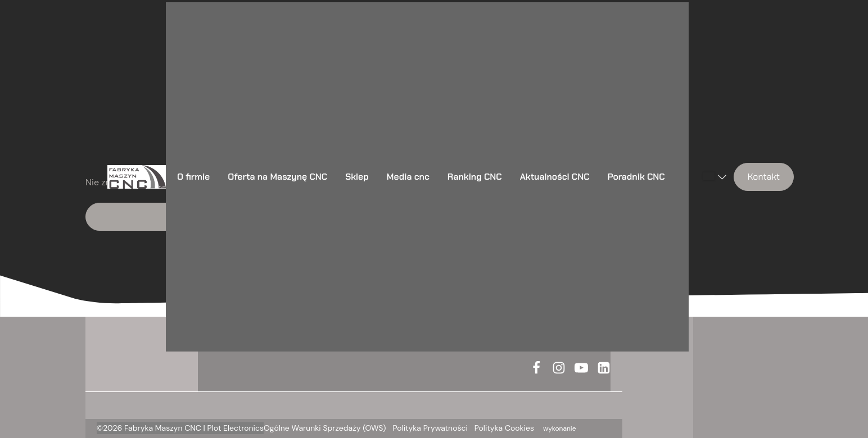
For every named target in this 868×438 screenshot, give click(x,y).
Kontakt (764, 177)
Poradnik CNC (636, 177)
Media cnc (408, 177)
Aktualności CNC (555, 177)
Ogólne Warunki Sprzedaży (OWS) (325, 428)
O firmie (193, 177)
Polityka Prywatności (430, 428)
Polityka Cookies (504, 428)
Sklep (357, 177)
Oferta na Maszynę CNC (277, 177)
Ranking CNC (475, 177)
